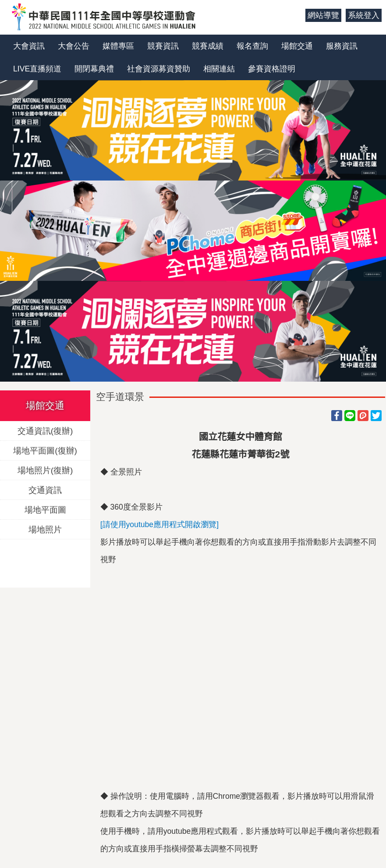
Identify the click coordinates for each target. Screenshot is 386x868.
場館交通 (297, 46)
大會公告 (74, 46)
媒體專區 (118, 46)
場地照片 (45, 529)
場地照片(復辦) (45, 470)
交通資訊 (45, 490)
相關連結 (219, 69)
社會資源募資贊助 (159, 69)
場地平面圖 (45, 509)
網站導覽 (323, 15)
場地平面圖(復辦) (45, 450)
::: (296, 15)
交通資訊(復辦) (45, 430)
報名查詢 (252, 46)
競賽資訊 (163, 46)
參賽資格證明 (272, 69)
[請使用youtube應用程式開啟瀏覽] (159, 524)
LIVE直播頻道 (37, 69)
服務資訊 (342, 46)
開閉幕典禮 (94, 69)
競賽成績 (208, 46)
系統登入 (364, 15)
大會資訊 (29, 46)
